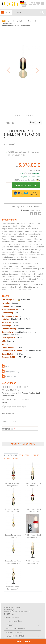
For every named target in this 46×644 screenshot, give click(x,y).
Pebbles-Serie (7, 23)
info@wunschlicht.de (15, 621)
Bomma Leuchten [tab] (12, 459)
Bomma (31, 21)
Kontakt (9, 625)
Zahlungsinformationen (16, 629)
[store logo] (10, 4)
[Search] (42, 12)
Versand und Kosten (14, 632)
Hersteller (20, 21)
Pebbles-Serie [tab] (11, 455)
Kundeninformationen (15, 636)
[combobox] (28, 12)
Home (9, 21)
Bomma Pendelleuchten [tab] (30, 455)
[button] (8, 70)
